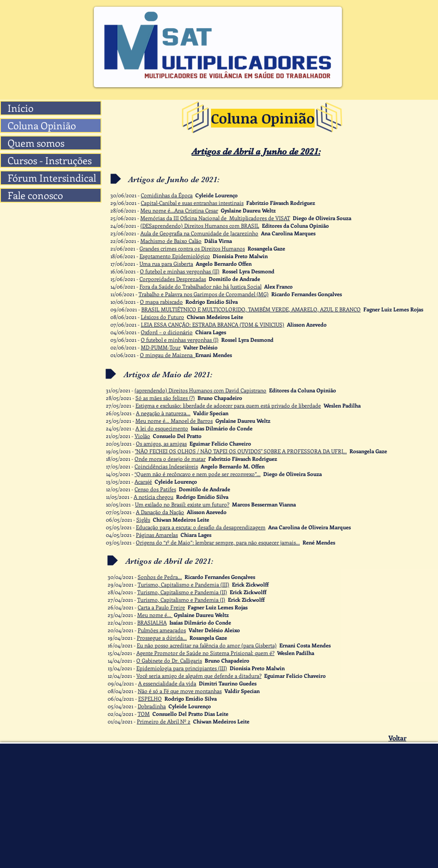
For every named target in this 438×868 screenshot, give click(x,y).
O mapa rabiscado (161, 302)
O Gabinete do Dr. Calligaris (169, 660)
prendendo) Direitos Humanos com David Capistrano (203, 390)
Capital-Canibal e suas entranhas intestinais (192, 203)
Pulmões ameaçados (162, 630)
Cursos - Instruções (50, 160)
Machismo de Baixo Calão (171, 241)
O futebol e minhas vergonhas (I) (180, 340)
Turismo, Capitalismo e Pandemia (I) (181, 600)
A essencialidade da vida (167, 683)
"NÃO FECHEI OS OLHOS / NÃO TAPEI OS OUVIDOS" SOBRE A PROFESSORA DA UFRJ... (241, 451)
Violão (142, 436)
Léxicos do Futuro (162, 317)
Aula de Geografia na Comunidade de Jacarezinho (199, 233)
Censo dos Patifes (155, 489)
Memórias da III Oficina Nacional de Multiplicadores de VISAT (215, 218)
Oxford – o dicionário (167, 332)
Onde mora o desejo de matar (170, 459)
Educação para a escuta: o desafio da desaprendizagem (201, 527)
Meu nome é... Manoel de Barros (174, 421)
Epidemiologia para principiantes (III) (182, 668)
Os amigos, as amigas (161, 443)
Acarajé (143, 481)
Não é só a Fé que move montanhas (180, 691)
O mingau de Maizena (168, 355)
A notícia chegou (154, 497)
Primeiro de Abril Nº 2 (164, 721)
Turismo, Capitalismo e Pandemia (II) (182, 592)
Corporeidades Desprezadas (173, 279)
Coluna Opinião (42, 126)
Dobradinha (152, 706)
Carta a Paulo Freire (161, 607)
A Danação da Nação (160, 512)
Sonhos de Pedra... (160, 577)
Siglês (143, 519)
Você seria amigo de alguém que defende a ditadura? (199, 676)
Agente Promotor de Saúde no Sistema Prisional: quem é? (205, 653)
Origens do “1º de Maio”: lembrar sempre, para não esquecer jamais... (218, 542)
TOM (144, 714)
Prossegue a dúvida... (162, 638)
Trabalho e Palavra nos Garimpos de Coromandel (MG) (204, 294)
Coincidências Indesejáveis (166, 466)
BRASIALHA (152, 622)
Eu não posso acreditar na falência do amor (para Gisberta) (207, 645)
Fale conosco (35, 195)
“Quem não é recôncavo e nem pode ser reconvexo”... (198, 474)
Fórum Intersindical (52, 178)
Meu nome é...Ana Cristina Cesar (179, 210)
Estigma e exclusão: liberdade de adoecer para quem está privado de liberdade (228, 405)
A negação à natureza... (163, 413)
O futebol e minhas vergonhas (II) (180, 271)
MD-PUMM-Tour (161, 347)
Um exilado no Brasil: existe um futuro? (182, 504)
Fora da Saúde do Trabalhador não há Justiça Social (200, 286)
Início (21, 108)
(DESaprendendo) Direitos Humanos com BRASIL (200, 226)
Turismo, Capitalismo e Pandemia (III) (183, 584)
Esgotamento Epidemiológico (175, 256)
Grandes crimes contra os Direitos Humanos (192, 248)
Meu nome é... (155, 615)
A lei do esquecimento (162, 428)
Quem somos (36, 143)
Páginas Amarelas (157, 535)
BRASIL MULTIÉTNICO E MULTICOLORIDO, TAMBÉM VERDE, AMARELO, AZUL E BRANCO (251, 309)
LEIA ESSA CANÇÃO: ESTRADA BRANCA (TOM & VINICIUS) (213, 324)
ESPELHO (150, 698)
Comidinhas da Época (167, 195)
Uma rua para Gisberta (166, 264)
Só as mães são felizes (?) (165, 398)
